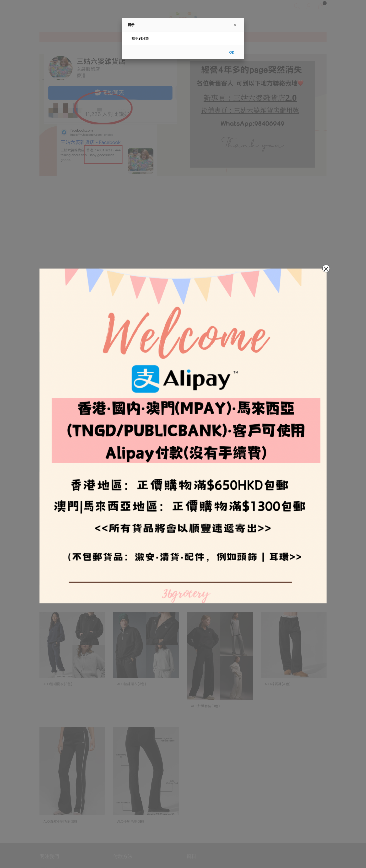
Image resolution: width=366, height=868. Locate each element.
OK (232, 52)
